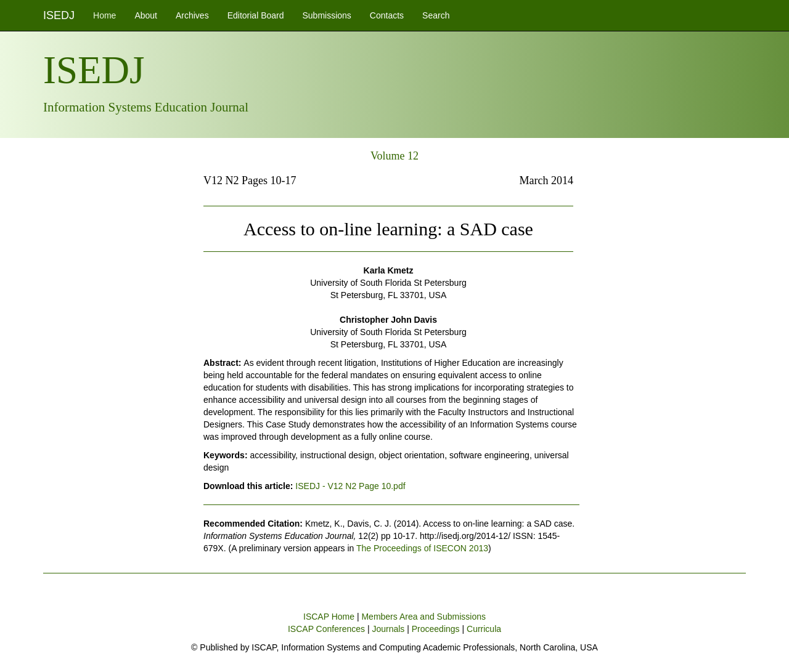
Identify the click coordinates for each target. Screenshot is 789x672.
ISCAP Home (329, 617)
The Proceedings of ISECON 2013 (422, 548)
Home (104, 15)
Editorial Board (256, 15)
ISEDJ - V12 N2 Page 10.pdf (350, 486)
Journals (388, 629)
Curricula (484, 629)
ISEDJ (59, 15)
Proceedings (436, 629)
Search (436, 15)
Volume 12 (394, 156)
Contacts (387, 15)
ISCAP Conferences (326, 629)
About (146, 15)
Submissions (326, 15)
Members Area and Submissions (423, 617)
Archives (192, 15)
